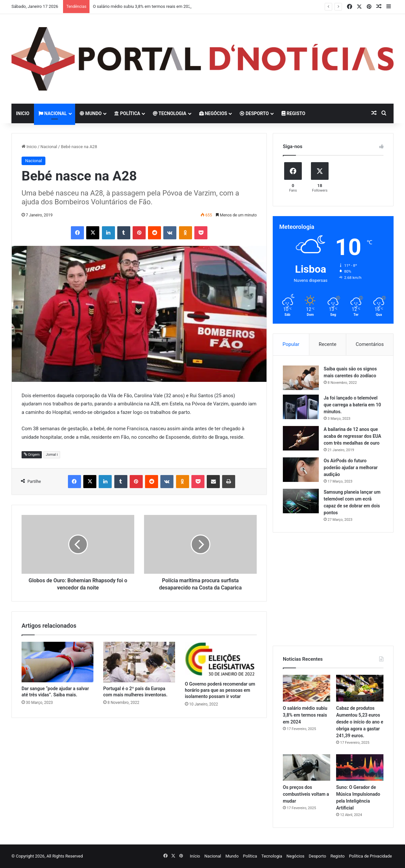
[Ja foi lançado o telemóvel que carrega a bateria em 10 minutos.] (301, 407)
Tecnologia (170, 113)
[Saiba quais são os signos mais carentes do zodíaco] (301, 378)
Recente (328, 344)
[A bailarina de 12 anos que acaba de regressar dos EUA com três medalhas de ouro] (301, 438)
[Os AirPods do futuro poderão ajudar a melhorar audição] (301, 470)
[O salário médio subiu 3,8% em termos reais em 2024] (307, 688)
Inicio (23, 113)
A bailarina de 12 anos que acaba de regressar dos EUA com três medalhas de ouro (352, 436)
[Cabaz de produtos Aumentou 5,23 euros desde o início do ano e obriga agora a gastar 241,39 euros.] (360, 688)
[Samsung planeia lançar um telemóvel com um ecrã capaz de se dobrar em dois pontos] (301, 501)
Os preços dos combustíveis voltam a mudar (306, 794)
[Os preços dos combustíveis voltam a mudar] (307, 768)
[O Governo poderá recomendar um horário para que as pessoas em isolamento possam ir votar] (221, 660)
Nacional (53, 113)
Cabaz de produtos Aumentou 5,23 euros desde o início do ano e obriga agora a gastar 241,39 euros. (360, 722)
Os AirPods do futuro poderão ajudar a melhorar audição (351, 468)
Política (127, 113)
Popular (291, 344)
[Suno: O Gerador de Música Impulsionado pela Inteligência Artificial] (360, 768)
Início (195, 856)
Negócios (213, 113)
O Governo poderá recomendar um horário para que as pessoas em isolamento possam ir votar (220, 690)
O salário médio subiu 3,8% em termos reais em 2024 (143, 6)
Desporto (254, 113)
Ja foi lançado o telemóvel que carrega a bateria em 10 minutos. (352, 405)
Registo (293, 113)
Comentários (370, 344)
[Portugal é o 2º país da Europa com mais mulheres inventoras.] (139, 662)
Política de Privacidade (370, 856)
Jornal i (52, 455)
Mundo (91, 113)
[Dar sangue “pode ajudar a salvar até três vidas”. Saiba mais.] (57, 662)
